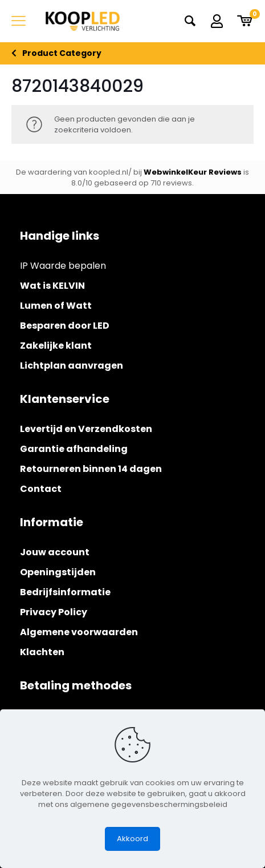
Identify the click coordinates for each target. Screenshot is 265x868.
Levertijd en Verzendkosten (86, 429)
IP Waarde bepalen (63, 266)
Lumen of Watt (56, 306)
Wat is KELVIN (52, 286)
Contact (41, 489)
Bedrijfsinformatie (65, 592)
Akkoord (132, 839)
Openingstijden (58, 572)
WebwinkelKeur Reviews (193, 172)
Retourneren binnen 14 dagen (91, 469)
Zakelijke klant (56, 346)
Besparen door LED (65, 326)
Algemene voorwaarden (79, 632)
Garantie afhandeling (74, 449)
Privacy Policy (54, 612)
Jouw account (55, 552)
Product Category (62, 53)
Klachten (42, 652)
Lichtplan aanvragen (72, 366)
